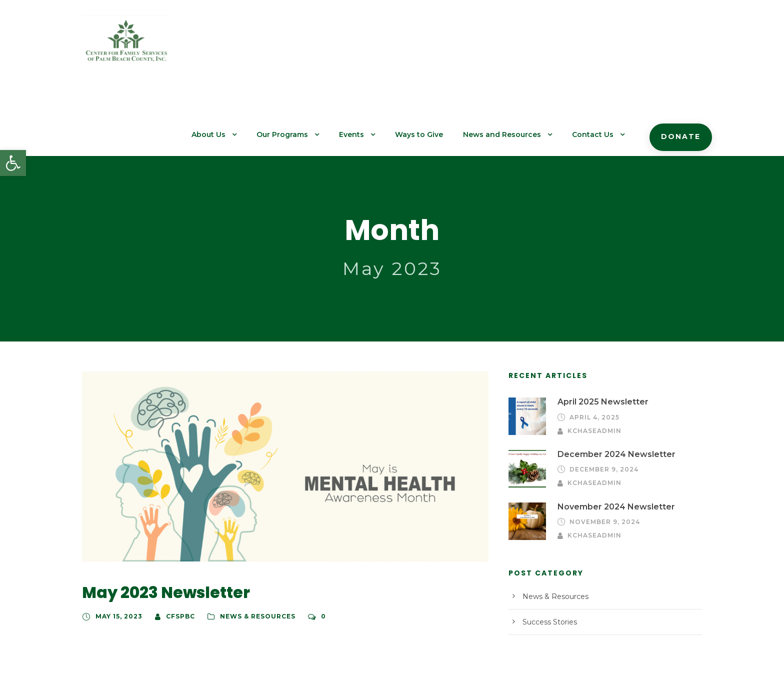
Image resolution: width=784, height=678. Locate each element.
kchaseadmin (661, 350)
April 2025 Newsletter (598, 335)
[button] (13, 163)
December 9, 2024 (601, 401)
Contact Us (599, 45)
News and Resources (515, 45)
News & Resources (251, 549)
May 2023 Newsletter (158, 526)
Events (373, 45)
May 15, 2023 (117, 549)
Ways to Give (438, 45)
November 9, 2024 (602, 453)
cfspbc (176, 549)
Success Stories (547, 553)
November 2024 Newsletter (608, 438)
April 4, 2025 (592, 350)
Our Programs (307, 45)
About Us (237, 45)
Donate (683, 47)
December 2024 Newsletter (608, 386)
